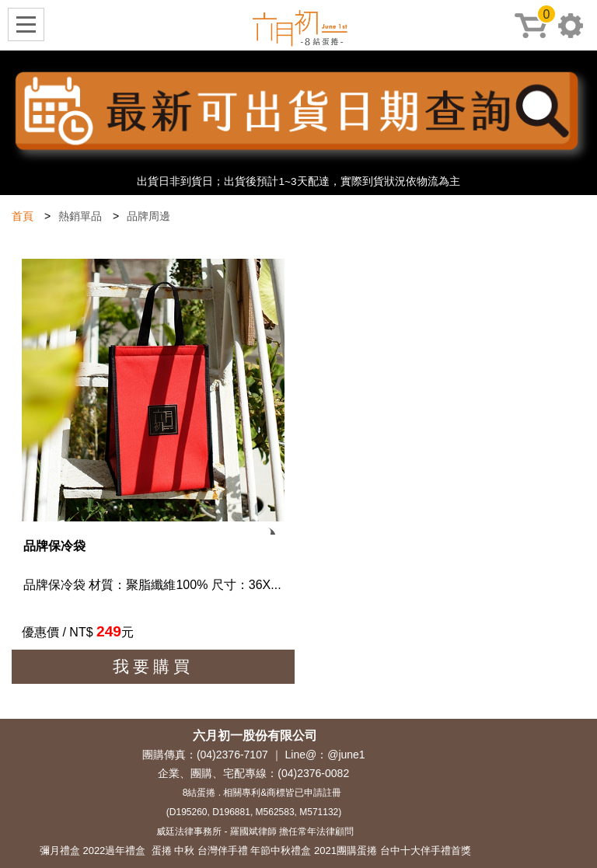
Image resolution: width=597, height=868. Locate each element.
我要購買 (153, 666)
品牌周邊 (148, 216)
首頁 (23, 216)
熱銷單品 (80, 216)
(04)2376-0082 (313, 773)
